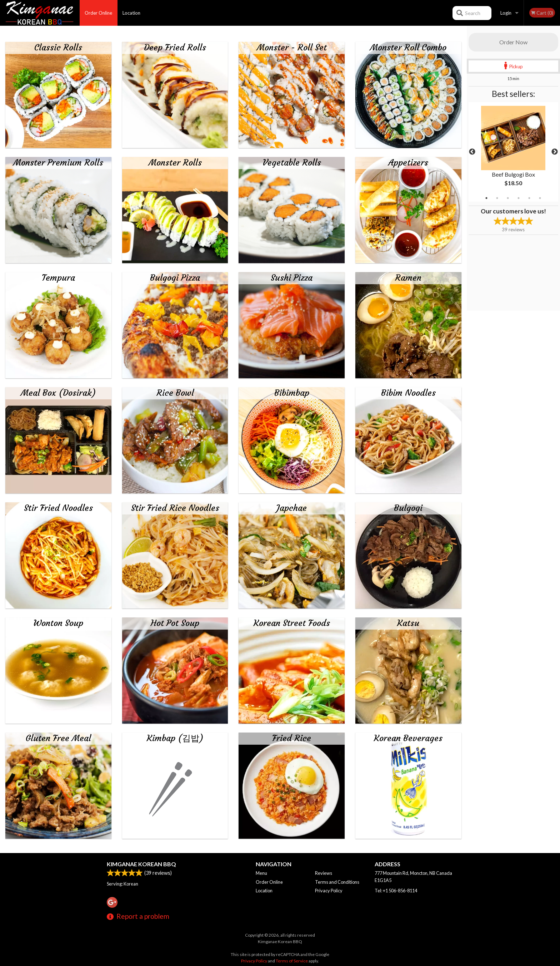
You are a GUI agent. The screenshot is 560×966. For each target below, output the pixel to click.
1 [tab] (486, 198)
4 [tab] (519, 198)
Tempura (58, 278)
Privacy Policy (329, 891)
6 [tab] (540, 198)
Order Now (513, 42)
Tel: (396, 891)
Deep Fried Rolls (175, 48)
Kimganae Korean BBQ (141, 864)
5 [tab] (529, 198)
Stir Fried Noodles (58, 508)
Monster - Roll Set (292, 48)
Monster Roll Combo (408, 48)
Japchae (292, 508)
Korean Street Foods (292, 623)
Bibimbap (292, 393)
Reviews (324, 873)
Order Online (98, 13)
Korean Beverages (408, 738)
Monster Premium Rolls (58, 163)
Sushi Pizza (292, 278)
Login (506, 13)
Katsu (408, 623)
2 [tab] (497, 198)
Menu (261, 873)
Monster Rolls (175, 163)
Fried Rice (292, 738)
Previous (472, 152)
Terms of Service (292, 961)
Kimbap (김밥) (175, 738)
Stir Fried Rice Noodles (175, 508)
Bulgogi (408, 508)
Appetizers (408, 163)
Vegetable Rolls (292, 163)
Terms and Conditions (337, 882)
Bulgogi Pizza (175, 278)
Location (131, 13)
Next (555, 152)
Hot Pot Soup (175, 623)
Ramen (408, 278)
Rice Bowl (175, 393)
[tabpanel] (513, 152)
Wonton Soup (58, 623)
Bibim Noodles (408, 393)
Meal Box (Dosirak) (58, 393)
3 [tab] (508, 198)
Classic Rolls (58, 48)
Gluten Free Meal (58, 738)
